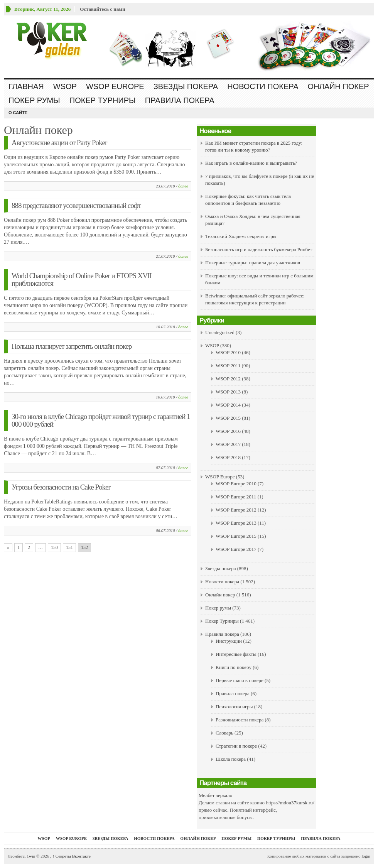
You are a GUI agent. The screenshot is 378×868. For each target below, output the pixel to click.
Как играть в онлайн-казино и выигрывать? (251, 163)
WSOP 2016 (228, 431)
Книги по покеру (234, 667)
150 (54, 547)
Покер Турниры (103, 100)
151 (69, 547)
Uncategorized (220, 332)
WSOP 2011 (228, 366)
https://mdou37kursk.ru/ (290, 803)
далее (183, 186)
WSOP (65, 86)
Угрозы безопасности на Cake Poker (61, 487)
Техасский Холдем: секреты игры (241, 236)
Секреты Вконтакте (71, 856)
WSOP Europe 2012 (236, 510)
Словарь (224, 733)
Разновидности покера (240, 720)
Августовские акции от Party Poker (59, 143)
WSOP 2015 (228, 418)
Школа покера (231, 759)
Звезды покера (186, 86)
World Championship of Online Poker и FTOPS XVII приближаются (82, 279)
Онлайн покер (338, 86)
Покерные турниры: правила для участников (253, 263)
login (366, 856)
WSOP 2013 (228, 392)
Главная (26, 86)
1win (31, 856)
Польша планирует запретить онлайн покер (72, 346)
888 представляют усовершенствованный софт (76, 205)
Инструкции (229, 641)
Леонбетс (16, 856)
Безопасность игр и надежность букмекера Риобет (259, 249)
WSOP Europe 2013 (236, 523)
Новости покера (263, 86)
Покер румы (34, 100)
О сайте (18, 113)
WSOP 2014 (228, 405)
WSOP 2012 (228, 379)
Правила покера (180, 100)
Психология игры (234, 707)
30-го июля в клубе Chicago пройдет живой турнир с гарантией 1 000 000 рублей (101, 420)
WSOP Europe (115, 86)
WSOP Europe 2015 (236, 536)
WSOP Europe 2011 (236, 497)
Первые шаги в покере (240, 680)
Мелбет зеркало (215, 795)
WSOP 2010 (228, 352)
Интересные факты (236, 654)
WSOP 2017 (228, 444)
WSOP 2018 (228, 457)
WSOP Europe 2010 (236, 484)
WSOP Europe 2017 (236, 549)
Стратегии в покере (236, 746)
